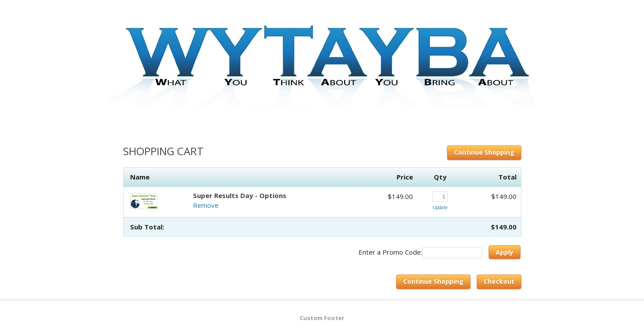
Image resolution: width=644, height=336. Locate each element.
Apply (505, 252)
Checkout (499, 281)
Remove (206, 205)
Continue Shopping (484, 152)
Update (440, 207)
